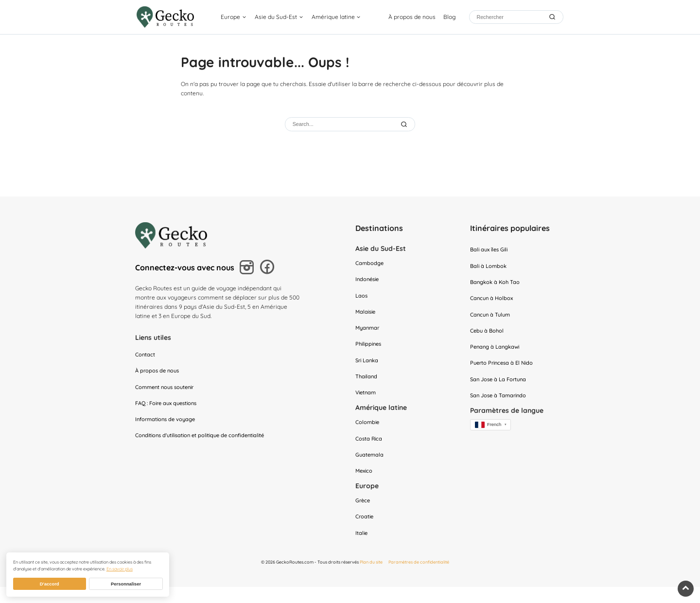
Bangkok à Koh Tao (497, 285)
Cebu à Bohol (488, 337)
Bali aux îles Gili (491, 251)
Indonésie (368, 281)
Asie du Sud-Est (277, 17)
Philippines (370, 350)
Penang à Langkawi (497, 354)
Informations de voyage (168, 425)
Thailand (367, 384)
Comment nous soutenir (168, 391)
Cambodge (370, 264)
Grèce (363, 515)
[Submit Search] (405, 124)
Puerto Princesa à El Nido (504, 371)
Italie (362, 549)
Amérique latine (335, 17)
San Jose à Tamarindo (500, 405)
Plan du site (371, 578)
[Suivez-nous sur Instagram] (248, 269)
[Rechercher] (509, 17)
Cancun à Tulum (492, 320)
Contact (146, 356)
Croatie (365, 532)
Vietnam (367, 402)
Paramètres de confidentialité (419, 578)
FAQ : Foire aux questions (170, 408)
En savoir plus (120, 569)
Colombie (368, 433)
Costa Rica (370, 450)
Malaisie (367, 316)
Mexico (365, 484)
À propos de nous (412, 17)
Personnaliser (126, 584)
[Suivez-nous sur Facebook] (269, 269)
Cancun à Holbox (493, 302)
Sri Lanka (368, 367)
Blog (449, 17)
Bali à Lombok (490, 268)
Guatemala (370, 467)
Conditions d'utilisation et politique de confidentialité (205, 442)
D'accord (50, 584)
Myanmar (368, 333)
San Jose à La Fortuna (500, 388)
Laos (362, 299)
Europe (232, 17)
